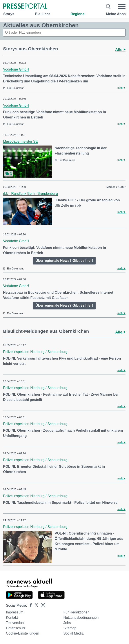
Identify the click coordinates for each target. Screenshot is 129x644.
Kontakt (12, 618)
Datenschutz (16, 628)
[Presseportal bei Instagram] (42, 605)
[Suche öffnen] (108, 7)
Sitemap (70, 628)
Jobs (67, 623)
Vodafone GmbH (16, 69)
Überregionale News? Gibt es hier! (64, 261)
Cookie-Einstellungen (23, 633)
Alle (120, 50)
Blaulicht (42, 14)
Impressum (15, 612)
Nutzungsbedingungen (81, 618)
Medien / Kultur (116, 187)
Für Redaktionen (76, 612)
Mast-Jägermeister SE (20, 141)
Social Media (74, 633)
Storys (9, 14)
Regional (78, 14)
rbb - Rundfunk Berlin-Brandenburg (30, 194)
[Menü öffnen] (122, 7)
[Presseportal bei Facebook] (29, 605)
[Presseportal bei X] (35, 605)
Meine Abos (116, 14)
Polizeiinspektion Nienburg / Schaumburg (35, 352)
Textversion (15, 623)
